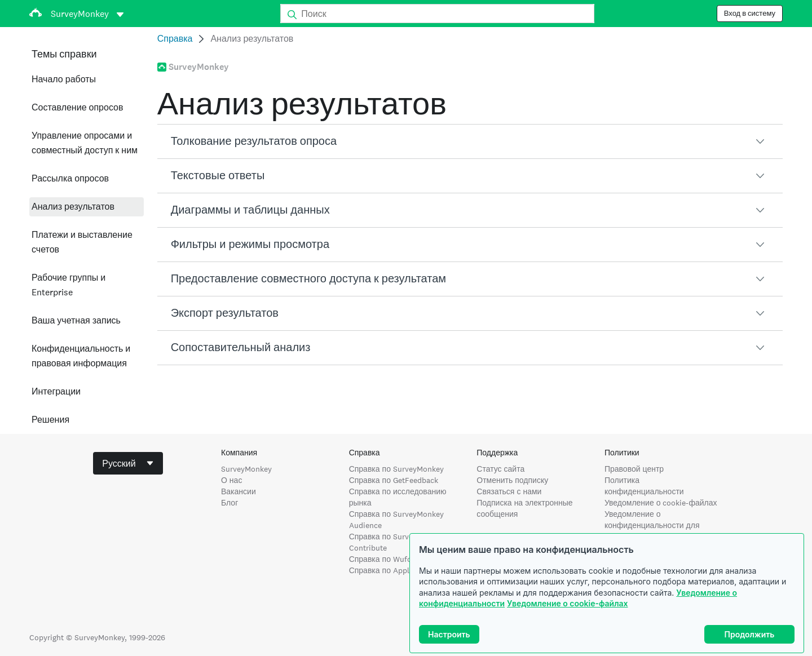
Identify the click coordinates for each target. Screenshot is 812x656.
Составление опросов (77, 107)
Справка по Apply (381, 570)
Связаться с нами (509, 491)
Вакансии (239, 491)
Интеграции (56, 391)
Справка (175, 39)
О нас (231, 480)
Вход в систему (750, 14)
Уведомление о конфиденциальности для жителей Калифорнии (652, 525)
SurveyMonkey (246, 469)
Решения (50, 420)
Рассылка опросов (70, 178)
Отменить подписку (512, 480)
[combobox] (128, 463)
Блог (230, 503)
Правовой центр (634, 469)
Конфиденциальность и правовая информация (81, 356)
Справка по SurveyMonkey (396, 469)
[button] (470, 141)
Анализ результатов (73, 207)
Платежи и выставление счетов (82, 242)
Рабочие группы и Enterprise (69, 285)
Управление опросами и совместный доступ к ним (85, 143)
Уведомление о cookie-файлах (567, 603)
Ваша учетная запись (76, 320)
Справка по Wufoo (383, 559)
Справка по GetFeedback (394, 480)
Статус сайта (500, 469)
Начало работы (64, 79)
